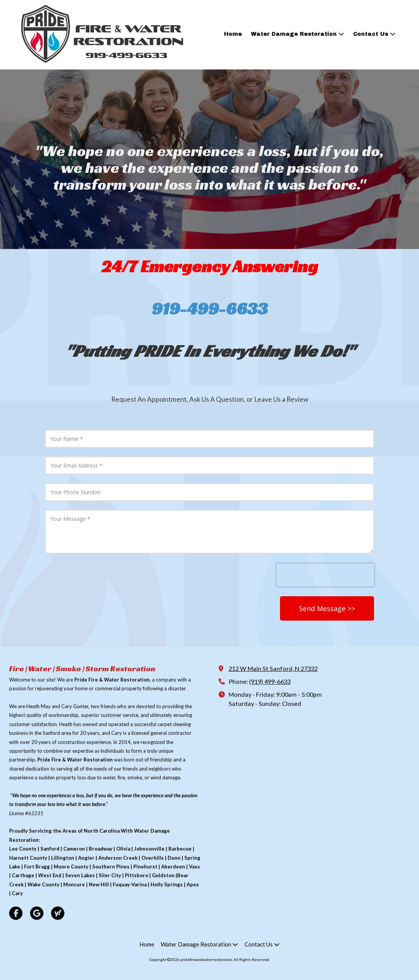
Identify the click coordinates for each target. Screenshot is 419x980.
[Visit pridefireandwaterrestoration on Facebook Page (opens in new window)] (16, 913)
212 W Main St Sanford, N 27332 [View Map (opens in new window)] (273, 668)
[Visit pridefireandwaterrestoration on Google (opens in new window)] (37, 913)
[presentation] (325, 575)
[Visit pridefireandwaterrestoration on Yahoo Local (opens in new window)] (58, 913)
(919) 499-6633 (270, 681)
